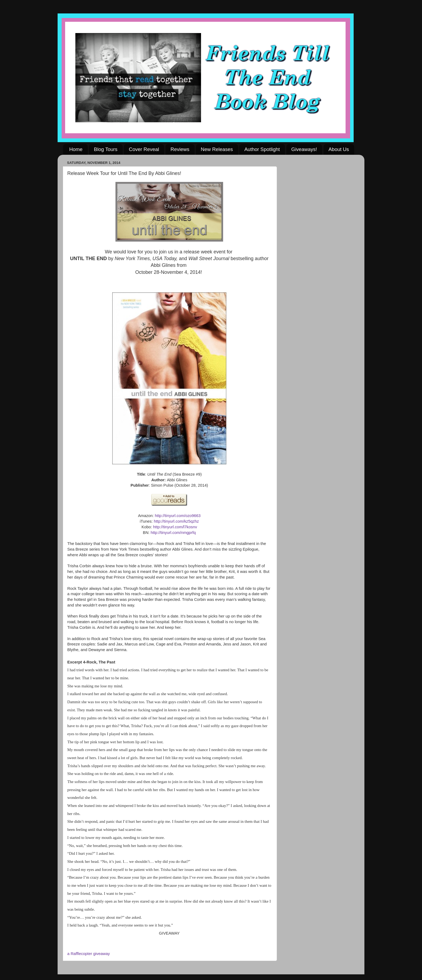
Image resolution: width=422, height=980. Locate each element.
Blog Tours (106, 149)
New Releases (217, 149)
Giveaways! (304, 149)
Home (76, 149)
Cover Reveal (144, 149)
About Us (339, 149)
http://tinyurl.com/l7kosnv (175, 527)
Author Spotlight (262, 149)
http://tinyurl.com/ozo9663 (178, 516)
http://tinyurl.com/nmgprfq (173, 533)
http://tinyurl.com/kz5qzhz (176, 521)
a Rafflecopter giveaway (89, 954)
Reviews (180, 149)
